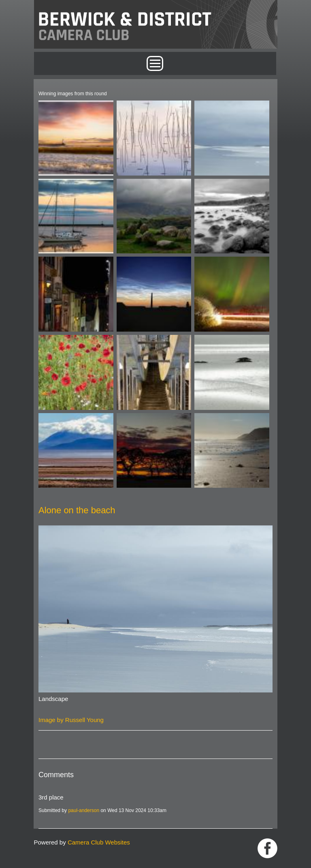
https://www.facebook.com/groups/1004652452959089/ (267, 848)
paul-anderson (84, 810)
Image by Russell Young (71, 720)
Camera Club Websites (99, 842)
